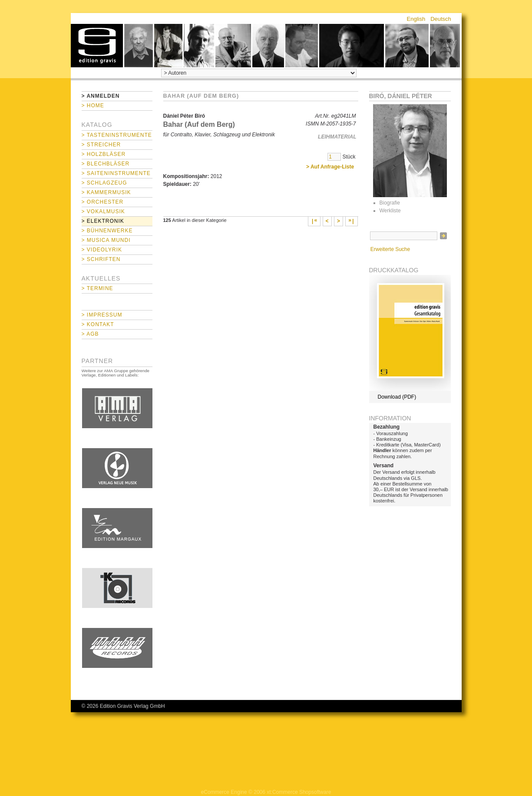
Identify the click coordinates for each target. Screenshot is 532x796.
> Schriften (101, 259)
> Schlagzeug (104, 183)
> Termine (97, 288)
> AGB (90, 334)
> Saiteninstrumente (116, 173)
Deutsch (441, 19)
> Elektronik (103, 221)
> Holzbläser (104, 154)
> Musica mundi (106, 240)
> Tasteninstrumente (117, 135)
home (97, 46)
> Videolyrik (102, 250)
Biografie (390, 203)
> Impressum (102, 315)
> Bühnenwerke (107, 231)
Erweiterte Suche (390, 249)
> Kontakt (98, 324)
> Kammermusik (106, 192)
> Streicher (101, 145)
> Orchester (103, 202)
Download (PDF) (397, 397)
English (416, 19)
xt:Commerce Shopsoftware (299, 792)
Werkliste (390, 211)
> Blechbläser (106, 164)
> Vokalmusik (103, 211)
